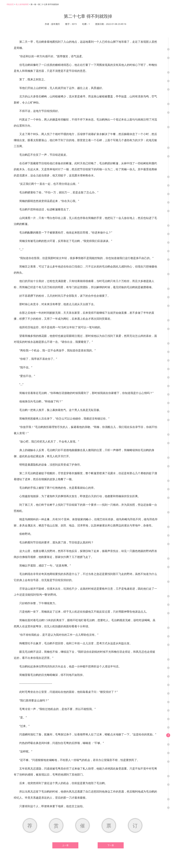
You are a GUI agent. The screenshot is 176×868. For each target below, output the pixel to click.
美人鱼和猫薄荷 (22, 4)
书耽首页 (10, 4)
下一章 (111, 845)
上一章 (65, 845)
